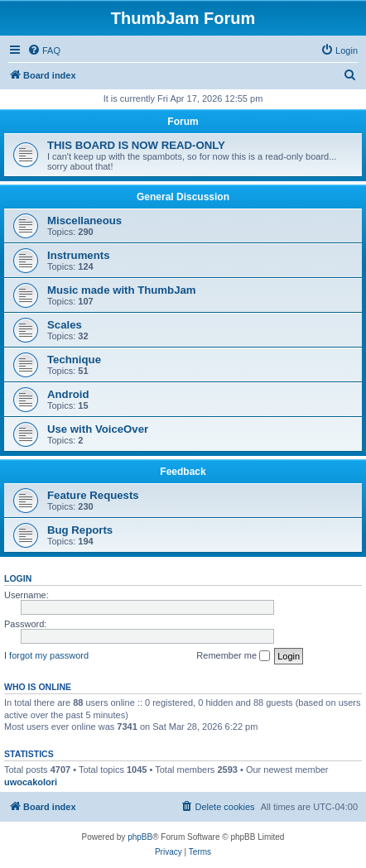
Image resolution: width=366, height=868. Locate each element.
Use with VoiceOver (98, 429)
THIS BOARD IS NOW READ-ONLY (136, 145)
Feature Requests (93, 495)
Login (18, 578)
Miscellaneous (84, 221)
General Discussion (183, 197)
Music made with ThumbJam (122, 290)
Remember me (233, 656)
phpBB (140, 837)
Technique (74, 360)
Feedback (183, 472)
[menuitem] (44, 50)
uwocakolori (31, 782)
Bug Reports (80, 530)
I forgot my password (46, 655)
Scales (65, 325)
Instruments (78, 255)
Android (68, 394)
